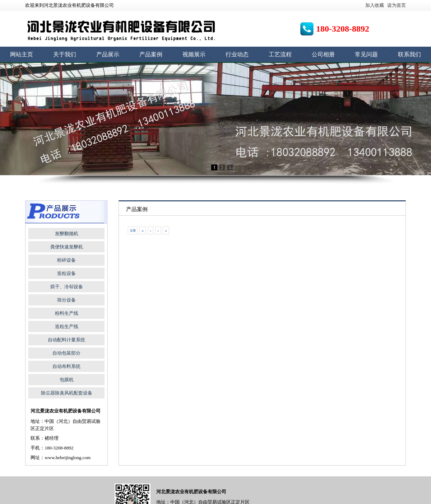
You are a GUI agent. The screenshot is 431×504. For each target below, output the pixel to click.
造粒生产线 (67, 326)
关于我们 (65, 54)
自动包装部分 (66, 353)
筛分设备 (66, 300)
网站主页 (22, 54)
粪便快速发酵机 (67, 247)
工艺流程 (280, 54)
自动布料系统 (66, 366)
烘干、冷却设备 (67, 287)
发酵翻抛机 (67, 234)
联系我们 (409, 54)
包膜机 (67, 380)
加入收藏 (375, 5)
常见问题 (366, 54)
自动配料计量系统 (66, 340)
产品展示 (108, 54)
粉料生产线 (67, 313)
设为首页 (397, 5)
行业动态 (237, 54)
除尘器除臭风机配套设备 (67, 393)
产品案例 (151, 54)
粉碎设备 (66, 260)
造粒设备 (66, 273)
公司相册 (323, 54)
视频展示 (194, 54)
